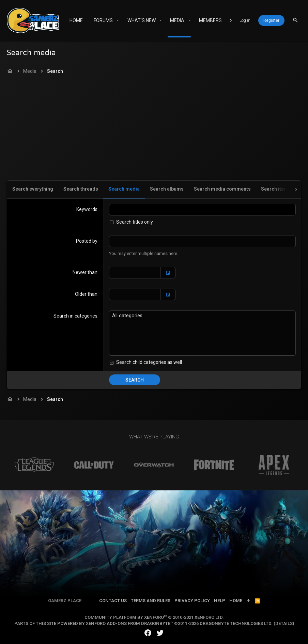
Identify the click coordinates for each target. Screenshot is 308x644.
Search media (124, 189)
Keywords (87, 209)
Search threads (81, 189)
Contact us (113, 600)
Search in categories (75, 316)
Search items (276, 189)
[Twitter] (160, 633)
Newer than (85, 272)
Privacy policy (192, 600)
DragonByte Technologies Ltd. (236, 623)
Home (236, 600)
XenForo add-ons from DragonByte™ (129, 623)
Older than (86, 294)
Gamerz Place (65, 600)
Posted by (87, 241)
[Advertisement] (154, 129)
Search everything (33, 189)
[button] (118, 20)
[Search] (295, 20)
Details (284, 623)
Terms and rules (151, 600)
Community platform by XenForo (154, 617)
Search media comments (222, 189)
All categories (202, 315)
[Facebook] (148, 633)
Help (220, 600)
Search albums (167, 189)
